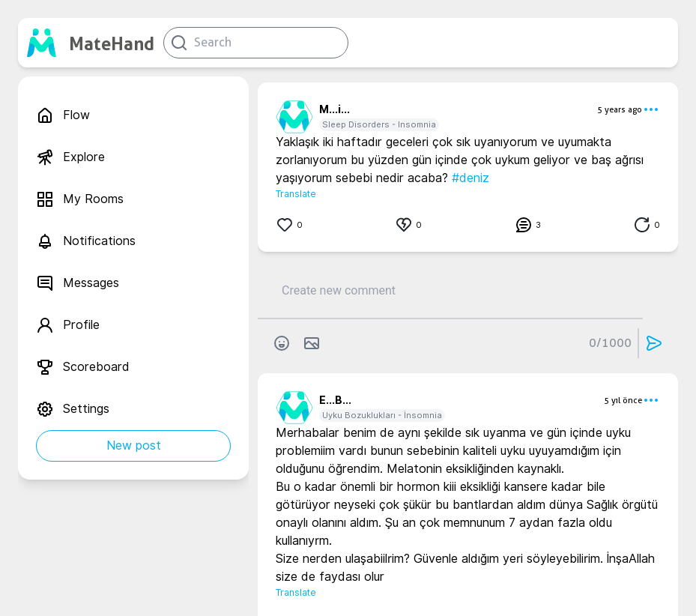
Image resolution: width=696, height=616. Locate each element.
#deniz (470, 178)
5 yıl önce (623, 400)
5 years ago (620, 109)
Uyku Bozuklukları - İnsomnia (382, 415)
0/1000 (610, 343)
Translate (296, 194)
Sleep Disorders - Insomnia (379, 124)
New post (134, 446)
